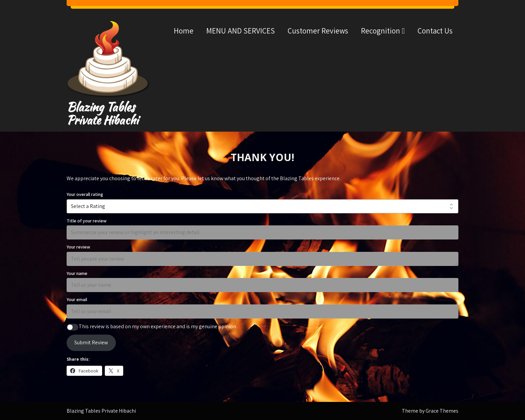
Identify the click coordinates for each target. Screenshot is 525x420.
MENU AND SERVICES (241, 31)
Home (184, 31)
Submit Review (91, 342)
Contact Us (435, 31)
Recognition (381, 31)
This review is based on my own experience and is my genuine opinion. (158, 326)
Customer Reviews (318, 31)
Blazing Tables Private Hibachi (102, 114)
